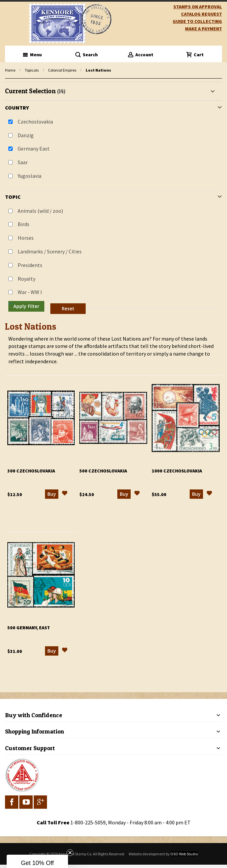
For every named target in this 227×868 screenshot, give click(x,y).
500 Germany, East (29, 628)
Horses (26, 238)
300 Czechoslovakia (31, 471)
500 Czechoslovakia (103, 471)
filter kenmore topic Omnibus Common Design (8, 79)
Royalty (26, 279)
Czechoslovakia (35, 122)
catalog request (201, 14)
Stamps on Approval (198, 7)
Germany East (34, 148)
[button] (65, 494)
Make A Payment (203, 29)
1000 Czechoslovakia (177, 471)
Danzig (26, 135)
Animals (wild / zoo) (40, 211)
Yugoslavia (29, 176)
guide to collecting (197, 21)
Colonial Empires (62, 70)
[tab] (113, 199)
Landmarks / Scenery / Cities (50, 251)
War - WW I (30, 292)
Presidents (30, 265)
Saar (23, 162)
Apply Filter (26, 306)
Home (10, 70)
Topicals (32, 70)
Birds (23, 224)
